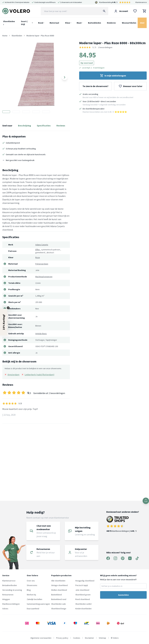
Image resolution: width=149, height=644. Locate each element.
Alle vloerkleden (58, 581)
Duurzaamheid (33, 609)
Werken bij (31, 595)
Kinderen (111, 23)
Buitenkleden (95, 23)
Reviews (61, 126)
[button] (4, 322)
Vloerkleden (9, 23)
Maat (79, 23)
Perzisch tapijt (82, 585)
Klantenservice (141, 2)
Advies (5, 609)
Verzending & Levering (12, 590)
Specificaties (44, 126)
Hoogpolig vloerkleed (85, 581)
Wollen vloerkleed (59, 590)
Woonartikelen (129, 23)
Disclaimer (89, 638)
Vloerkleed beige (59, 609)
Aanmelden (123, 595)
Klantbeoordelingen (11, 604)
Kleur (68, 23)
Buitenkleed (56, 595)
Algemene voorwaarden (41, 638)
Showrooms (32, 585)
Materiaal (54, 23)
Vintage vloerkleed (59, 585)
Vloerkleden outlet (83, 604)
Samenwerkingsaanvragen (38, 604)
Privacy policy (62, 638)
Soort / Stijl (24, 23)
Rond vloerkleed (83, 599)
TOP (146, 501)
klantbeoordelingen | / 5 (123, 524)
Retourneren (8, 595)
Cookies (77, 638)
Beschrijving (25, 126)
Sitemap (102, 638)
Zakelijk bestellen (34, 599)
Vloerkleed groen (83, 595)
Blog (29, 590)
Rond (41, 23)
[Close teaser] (8, 308)
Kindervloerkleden (83, 609)
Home (5, 36)
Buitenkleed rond (59, 599)
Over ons (31, 581)
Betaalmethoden (10, 585)
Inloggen (6, 599)
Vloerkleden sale (58, 604)
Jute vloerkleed (82, 590)
